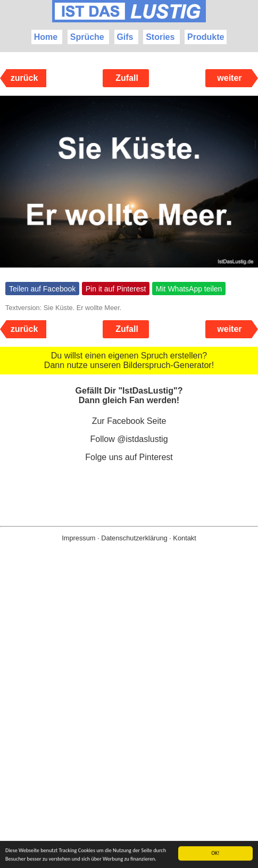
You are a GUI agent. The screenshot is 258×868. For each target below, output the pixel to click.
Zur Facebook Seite (129, 421)
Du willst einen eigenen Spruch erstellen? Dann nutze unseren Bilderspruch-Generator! (129, 360)
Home (46, 37)
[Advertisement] (129, 722)
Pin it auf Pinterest (116, 289)
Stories (160, 37)
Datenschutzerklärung (134, 538)
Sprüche (87, 37)
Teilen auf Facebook (42, 289)
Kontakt (184, 538)
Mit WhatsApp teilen (189, 289)
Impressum (78, 538)
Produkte (206, 37)
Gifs (125, 37)
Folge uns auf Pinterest (129, 457)
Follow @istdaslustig (129, 439)
